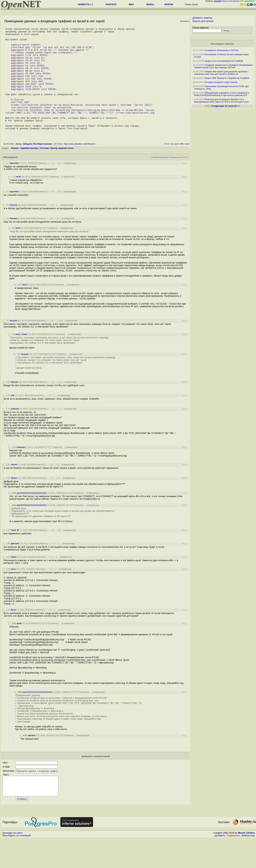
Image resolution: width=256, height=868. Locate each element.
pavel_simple (21, 360)
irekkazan (15, 434)
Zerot (18, 254)
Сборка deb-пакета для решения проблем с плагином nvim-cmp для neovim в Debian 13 (221, 73)
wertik (18, 202)
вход (224, 1)
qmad (19, 649)
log (172, 169)
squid (176, 169)
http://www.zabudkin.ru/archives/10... (80, 169)
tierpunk (13, 230)
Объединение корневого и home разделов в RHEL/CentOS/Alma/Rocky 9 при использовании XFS (222, 94)
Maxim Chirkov (246, 862)
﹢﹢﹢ (50, 189)
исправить (185, 21)
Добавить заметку (202, 18)
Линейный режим (160, 183)
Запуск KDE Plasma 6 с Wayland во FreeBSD (227, 78)
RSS (184, 183)
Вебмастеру (248, 865)
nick (13, 421)
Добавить (220, 865)
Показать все (175, 183)
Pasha (13, 582)
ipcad (187, 169)
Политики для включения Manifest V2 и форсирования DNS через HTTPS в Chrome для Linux (221, 101)
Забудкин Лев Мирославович (38, 169)
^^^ (48, 202)
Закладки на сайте (12, 862)
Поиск (188, 4)
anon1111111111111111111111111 (32, 518)
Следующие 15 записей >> (225, 106)
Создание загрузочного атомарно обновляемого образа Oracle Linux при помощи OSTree (224, 66)
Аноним (13, 244)
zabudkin (32, 761)
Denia (13, 635)
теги (195, 4)
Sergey (14, 503)
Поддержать (233, 865)
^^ (44, 202)
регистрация (233, 1)
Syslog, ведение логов (62, 174)
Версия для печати (203, 21)
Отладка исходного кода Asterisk (221, 82)
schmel (14, 490)
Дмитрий (15, 569)
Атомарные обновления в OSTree (221, 50)
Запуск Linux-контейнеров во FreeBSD (224, 61)
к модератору (70, 189)
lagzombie (14, 189)
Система (44, 174)
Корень (15, 174)
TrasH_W (15, 556)
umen (13, 595)
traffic (182, 169)
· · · (56, 189)
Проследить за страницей (16, 865)
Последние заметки (222, 44)
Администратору (29, 174)
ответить (42, 189)
